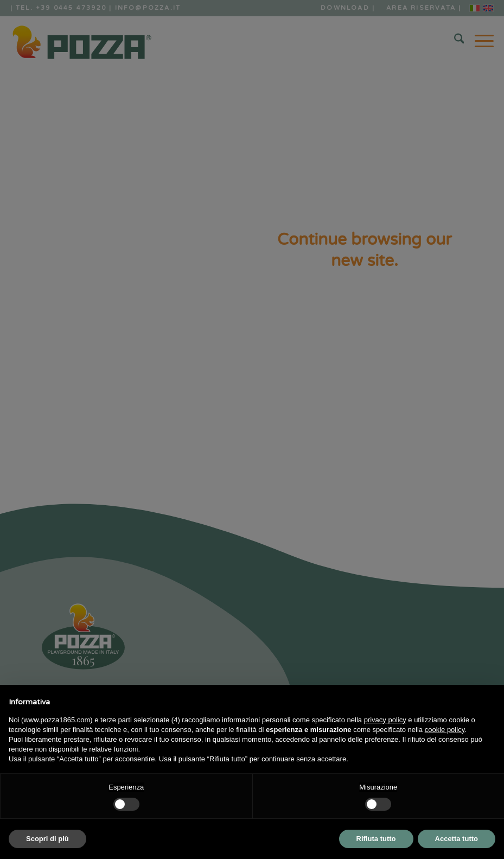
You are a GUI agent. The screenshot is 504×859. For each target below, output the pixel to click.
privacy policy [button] (385, 720)
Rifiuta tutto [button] (376, 839)
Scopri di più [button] (47, 839)
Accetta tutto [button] (457, 839)
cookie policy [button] (445, 730)
